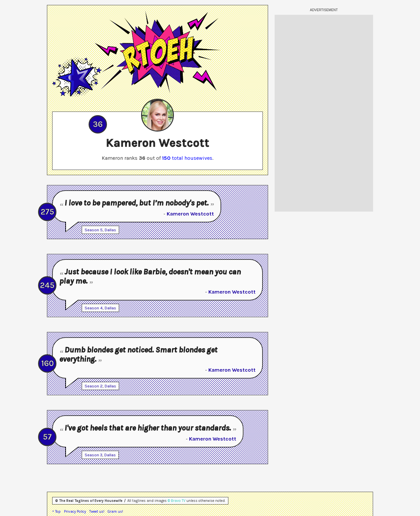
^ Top (56, 512)
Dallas (110, 230)
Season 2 (94, 386)
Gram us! (115, 512)
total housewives (187, 158)
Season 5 (94, 230)
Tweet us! (97, 512)
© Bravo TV (177, 501)
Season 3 (94, 455)
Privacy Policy (75, 512)
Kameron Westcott (190, 214)
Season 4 (94, 308)
